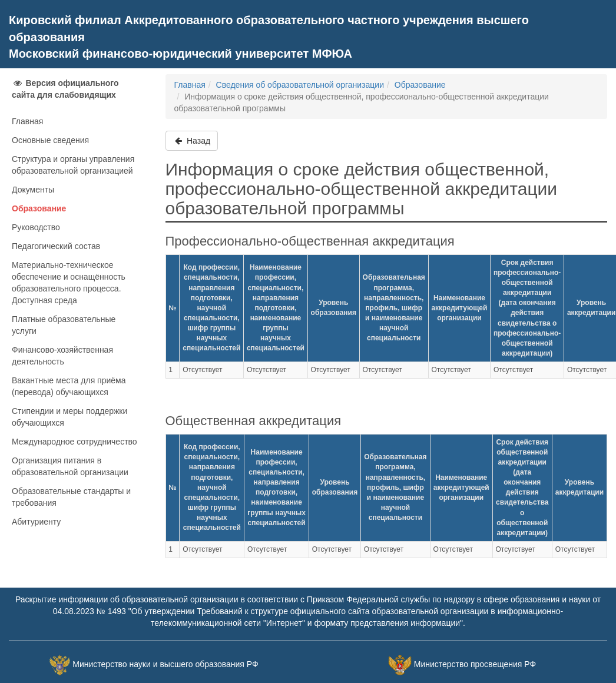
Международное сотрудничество (74, 442)
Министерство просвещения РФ (475, 664)
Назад (192, 141)
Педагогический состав (56, 246)
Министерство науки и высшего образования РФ (165, 664)
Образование (39, 208)
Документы (33, 190)
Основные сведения (50, 140)
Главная (27, 121)
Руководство (36, 227)
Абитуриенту (36, 522)
